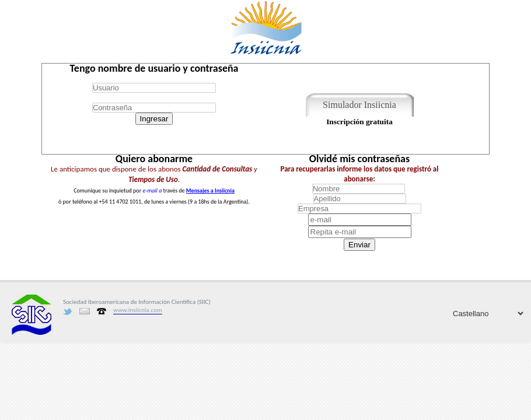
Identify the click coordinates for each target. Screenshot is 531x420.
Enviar (359, 245)
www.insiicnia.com (138, 310)
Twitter (68, 311)
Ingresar (154, 119)
